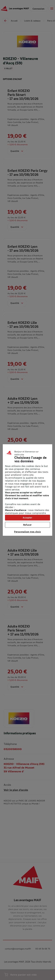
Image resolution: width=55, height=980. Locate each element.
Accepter (27, 518)
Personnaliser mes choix (27, 532)
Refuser (27, 525)
